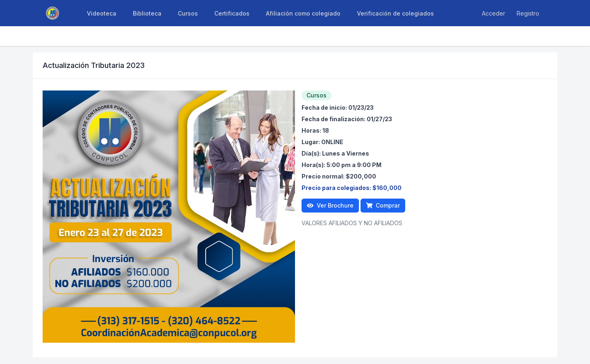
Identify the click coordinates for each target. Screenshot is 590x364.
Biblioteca (147, 13)
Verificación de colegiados (395, 13)
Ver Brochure (330, 205)
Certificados (232, 13)
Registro (528, 13)
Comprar (383, 205)
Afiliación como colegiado (303, 13)
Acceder (494, 13)
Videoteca (102, 13)
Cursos (188, 13)
